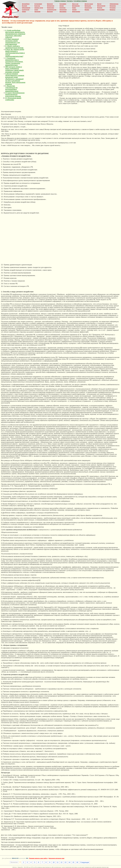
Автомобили (26, 4)
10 (54, 862)
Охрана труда (39, 8)
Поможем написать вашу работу (38, 858)
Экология (50, 12)
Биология (50, 4)
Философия (101, 10)
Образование (26, 8)
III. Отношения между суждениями (13, 99)
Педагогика (50, 8)
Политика (62, 8)
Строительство (52, 10)
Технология (63, 10)
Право (74, 8)
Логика (62, 6)
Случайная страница (80, 1)
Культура (37, 6)
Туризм (74, 10)
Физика (87, 10)
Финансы (112, 10)
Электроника (76, 12)
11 (58, 862)
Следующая (85, 862)
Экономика (63, 12)
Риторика (113, 8)
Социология (26, 10)
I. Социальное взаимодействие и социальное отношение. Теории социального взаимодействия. (14, 62)
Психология (88, 8)
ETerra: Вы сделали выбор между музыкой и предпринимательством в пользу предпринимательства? (15, 53)
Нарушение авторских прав (56, 858)
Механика (113, 6)
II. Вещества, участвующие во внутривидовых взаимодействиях (12, 88)
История (24, 6)
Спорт (36, 10)
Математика (76, 6)
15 (73, 862)
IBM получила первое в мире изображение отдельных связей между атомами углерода (15, 69)
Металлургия (101, 6)
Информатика (114, 4)
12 (62, 862)
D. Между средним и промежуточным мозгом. (14, 47)
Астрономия (38, 4)
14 (69, 862)
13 (65, 862)
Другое (99, 4)
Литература (50, 6)
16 (77, 862)
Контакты (70, 1)
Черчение (37, 12)
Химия (24, 12)
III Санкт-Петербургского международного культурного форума (15, 95)
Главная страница (60, 1)
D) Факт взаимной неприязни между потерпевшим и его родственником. (13, 42)
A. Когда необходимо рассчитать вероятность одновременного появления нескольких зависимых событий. (15, 34)
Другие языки (89, 4)
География (63, 4)
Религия (100, 8)
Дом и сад (75, 4)
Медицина (88, 6)
